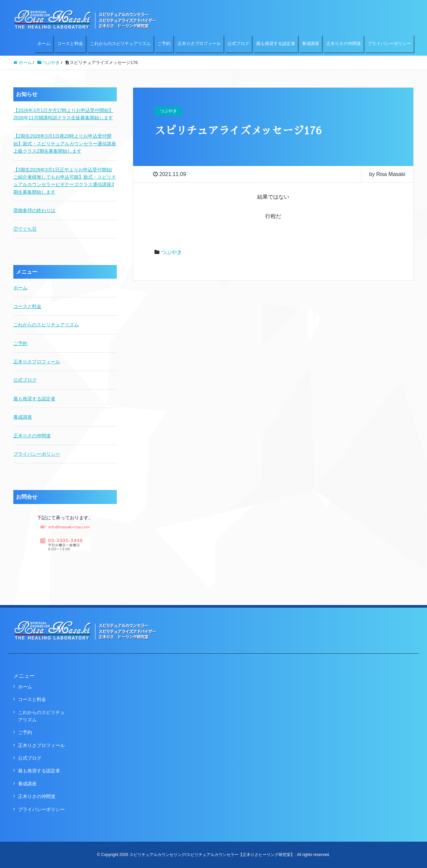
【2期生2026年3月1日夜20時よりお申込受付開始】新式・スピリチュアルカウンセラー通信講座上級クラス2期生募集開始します (65, 143)
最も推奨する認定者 (276, 43)
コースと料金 (70, 43)
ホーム (44, 43)
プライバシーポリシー (389, 43)
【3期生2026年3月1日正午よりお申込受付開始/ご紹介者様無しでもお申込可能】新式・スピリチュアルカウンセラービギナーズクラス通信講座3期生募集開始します (65, 181)
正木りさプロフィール (199, 43)
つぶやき (171, 252)
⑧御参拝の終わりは (34, 210)
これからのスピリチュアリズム (120, 43)
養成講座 (311, 43)
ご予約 (164, 43)
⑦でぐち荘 (25, 229)
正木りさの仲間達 (344, 43)
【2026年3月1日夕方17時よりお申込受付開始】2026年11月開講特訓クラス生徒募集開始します (63, 114)
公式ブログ (238, 43)
